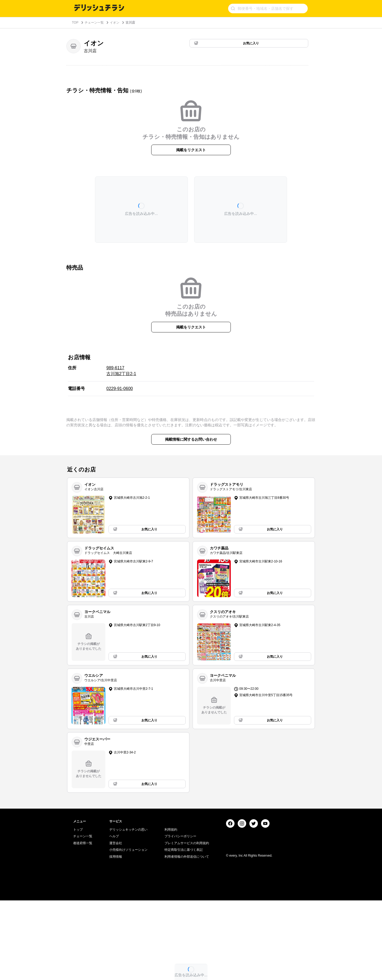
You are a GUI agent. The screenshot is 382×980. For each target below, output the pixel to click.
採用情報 (116, 936)
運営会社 (116, 923)
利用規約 (171, 909)
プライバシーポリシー (180, 916)
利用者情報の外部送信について (187, 936)
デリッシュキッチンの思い (128, 909)
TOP (75, 23)
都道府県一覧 (83, 923)
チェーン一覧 (94, 23)
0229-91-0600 (120, 389)
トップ (78, 909)
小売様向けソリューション (128, 929)
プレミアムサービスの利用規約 (187, 923)
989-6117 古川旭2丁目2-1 (121, 371)
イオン (115, 23)
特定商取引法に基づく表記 (184, 929)
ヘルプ (114, 916)
